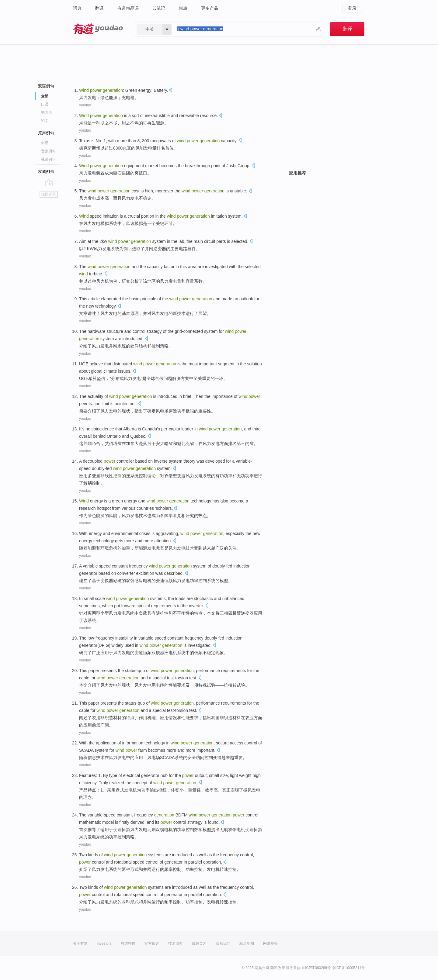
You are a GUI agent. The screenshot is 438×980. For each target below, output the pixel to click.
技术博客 (176, 944)
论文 (45, 121)
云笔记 (159, 8)
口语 (45, 104)
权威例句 (46, 172)
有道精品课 (128, 8)
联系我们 (223, 944)
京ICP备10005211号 (348, 968)
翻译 (99, 8)
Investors (104, 944)
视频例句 (48, 159)
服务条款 (293, 968)
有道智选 (128, 944)
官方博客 (152, 944)
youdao (85, 105)
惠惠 (183, 8)
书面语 (47, 112)
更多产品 (210, 8)
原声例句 (46, 133)
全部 (45, 96)
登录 (352, 8)
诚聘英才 (199, 944)
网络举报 (270, 944)
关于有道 (80, 944)
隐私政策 (278, 968)
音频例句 (48, 151)
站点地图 (247, 944)
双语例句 (46, 86)
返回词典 (49, 194)
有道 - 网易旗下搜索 (98, 29)
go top (49, 183)
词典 (77, 8)
